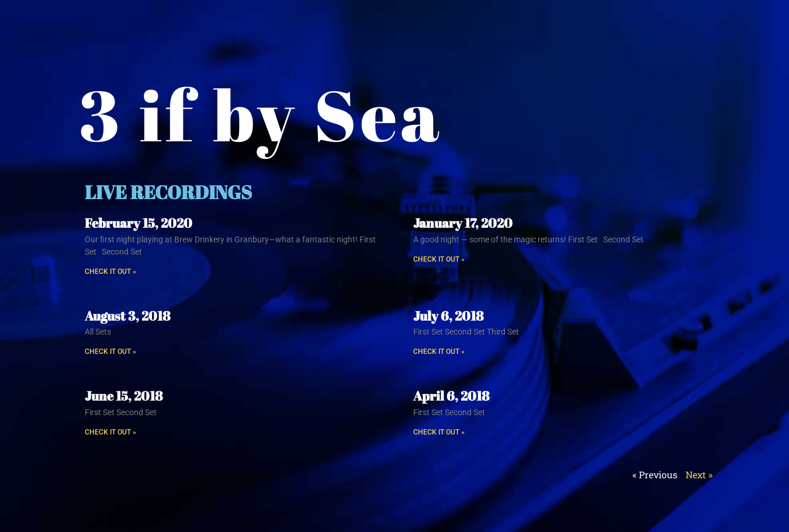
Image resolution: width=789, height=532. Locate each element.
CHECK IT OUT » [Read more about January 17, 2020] (439, 259)
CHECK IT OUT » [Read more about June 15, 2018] (110, 432)
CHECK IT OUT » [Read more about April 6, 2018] (439, 432)
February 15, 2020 (139, 223)
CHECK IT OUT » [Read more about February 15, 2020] (110, 272)
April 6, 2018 (451, 396)
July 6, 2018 (448, 316)
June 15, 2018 (124, 396)
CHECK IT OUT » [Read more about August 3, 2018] (110, 352)
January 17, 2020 (463, 223)
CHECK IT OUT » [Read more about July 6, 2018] (439, 352)
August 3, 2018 (127, 316)
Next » (699, 474)
